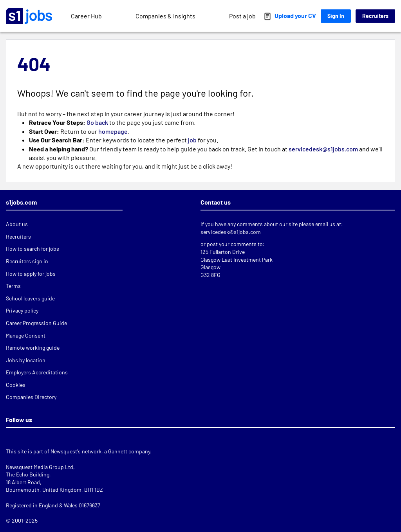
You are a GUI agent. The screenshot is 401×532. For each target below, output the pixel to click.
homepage (113, 131)
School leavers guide (30, 298)
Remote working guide (33, 348)
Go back (97, 122)
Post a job (242, 16)
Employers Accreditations (37, 372)
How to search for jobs (33, 249)
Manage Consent (26, 335)
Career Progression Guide (36, 323)
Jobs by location (26, 360)
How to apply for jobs (31, 274)
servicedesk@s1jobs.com (324, 149)
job (192, 140)
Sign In (336, 16)
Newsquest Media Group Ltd (40, 467)
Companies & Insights (165, 16)
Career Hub (86, 16)
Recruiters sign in (27, 261)
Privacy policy (22, 310)
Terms (13, 286)
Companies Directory (31, 397)
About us (17, 224)
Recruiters (375, 16)
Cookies (16, 385)
